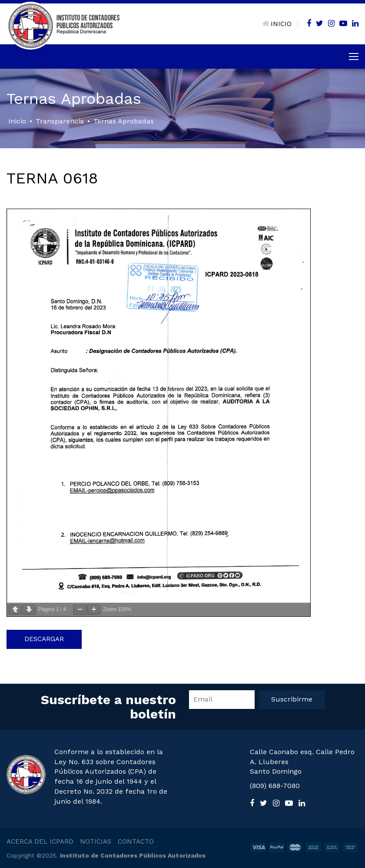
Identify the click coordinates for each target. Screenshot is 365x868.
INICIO (277, 24)
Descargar (44, 639)
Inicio (17, 121)
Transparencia (60, 121)
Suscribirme (292, 699)
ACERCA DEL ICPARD (40, 841)
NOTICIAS (96, 841)
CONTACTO (136, 841)
